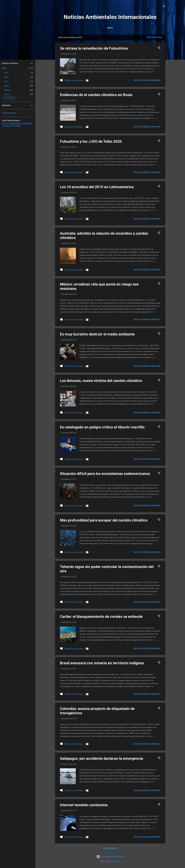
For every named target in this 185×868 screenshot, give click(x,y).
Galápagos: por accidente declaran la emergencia (101, 758)
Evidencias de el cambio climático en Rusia (96, 95)
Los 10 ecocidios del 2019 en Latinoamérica (97, 187)
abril (6, 81)
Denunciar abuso (9, 113)
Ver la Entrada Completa (147, 80)
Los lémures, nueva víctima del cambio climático (101, 381)
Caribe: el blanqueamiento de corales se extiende (101, 617)
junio (6, 73)
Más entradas (110, 848)
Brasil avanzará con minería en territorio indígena (102, 663)
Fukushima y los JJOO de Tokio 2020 (91, 141)
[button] (159, 48)
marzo (7, 86)
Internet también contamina (84, 805)
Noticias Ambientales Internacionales (110, 17)
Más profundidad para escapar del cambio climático (104, 520)
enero (6, 94)
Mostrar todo (154, 37)
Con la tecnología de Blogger (110, 857)
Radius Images (116, 861)
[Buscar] (164, 7)
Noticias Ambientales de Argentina (17, 123)
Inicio (110, 28)
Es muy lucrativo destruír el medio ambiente (97, 334)
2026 (4, 68)
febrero (7, 90)
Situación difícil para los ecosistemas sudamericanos (105, 474)
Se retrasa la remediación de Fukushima (94, 48)
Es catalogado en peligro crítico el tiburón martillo (102, 427)
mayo (6, 77)
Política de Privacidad (11, 126)
